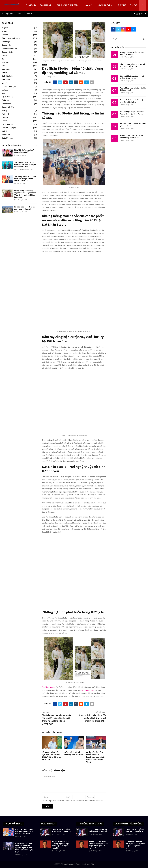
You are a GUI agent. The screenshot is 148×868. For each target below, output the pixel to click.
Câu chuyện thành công (68, 5)
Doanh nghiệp (7, 42)
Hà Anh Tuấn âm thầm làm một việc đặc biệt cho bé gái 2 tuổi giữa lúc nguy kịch (99, 845)
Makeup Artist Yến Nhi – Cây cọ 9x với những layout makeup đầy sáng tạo (92, 718)
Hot (3, 66)
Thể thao (122, 5)
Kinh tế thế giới (7, 76)
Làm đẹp (88, 5)
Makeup (5, 90)
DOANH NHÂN (48, 824)
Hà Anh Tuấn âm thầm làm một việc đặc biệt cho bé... (132, 101)
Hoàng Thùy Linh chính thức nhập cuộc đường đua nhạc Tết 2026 (24, 831)
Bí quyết (5, 28)
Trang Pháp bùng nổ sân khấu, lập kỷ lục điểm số (133, 89)
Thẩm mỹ (5, 114)
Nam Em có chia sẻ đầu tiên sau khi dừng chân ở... (132, 53)
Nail (3, 93)
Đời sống (5, 59)
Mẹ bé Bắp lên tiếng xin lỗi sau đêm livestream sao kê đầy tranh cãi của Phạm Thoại (96, 757)
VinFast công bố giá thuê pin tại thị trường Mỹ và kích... (132, 65)
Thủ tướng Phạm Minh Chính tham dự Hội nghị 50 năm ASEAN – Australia (25, 179)
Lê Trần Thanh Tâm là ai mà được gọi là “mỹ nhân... (133, 125)
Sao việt (5, 107)
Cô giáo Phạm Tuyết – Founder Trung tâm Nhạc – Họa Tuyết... (132, 113)
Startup (5, 111)
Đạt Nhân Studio (48, 687)
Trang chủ (31, 5)
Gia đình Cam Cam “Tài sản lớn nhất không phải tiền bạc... (132, 137)
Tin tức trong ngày (9, 128)
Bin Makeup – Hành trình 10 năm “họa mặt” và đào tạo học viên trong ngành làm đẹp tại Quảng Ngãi (57, 720)
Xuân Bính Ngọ (7, 138)
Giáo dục (5, 62)
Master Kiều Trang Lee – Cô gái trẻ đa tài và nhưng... (132, 77)
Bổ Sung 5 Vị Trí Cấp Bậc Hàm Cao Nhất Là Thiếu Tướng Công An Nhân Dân (51, 756)
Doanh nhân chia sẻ (9, 49)
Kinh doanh (6, 69)
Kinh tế (4, 73)
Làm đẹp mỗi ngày (9, 87)
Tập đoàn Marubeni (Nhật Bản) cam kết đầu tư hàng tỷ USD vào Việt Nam (25, 165)
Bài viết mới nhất (11, 145)
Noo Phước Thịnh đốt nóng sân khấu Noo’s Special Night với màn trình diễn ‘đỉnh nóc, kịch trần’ (25, 848)
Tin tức (134, 5)
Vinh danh (6, 131)
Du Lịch (5, 55)
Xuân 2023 (6, 135)
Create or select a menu (25, 14)
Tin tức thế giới (7, 124)
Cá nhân (5, 35)
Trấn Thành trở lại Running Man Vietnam (74, 754)
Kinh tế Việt (6, 80)
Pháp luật (5, 100)
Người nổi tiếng (105, 5)
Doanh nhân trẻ (8, 52)
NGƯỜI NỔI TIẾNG (13, 824)
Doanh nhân (45, 5)
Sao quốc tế (6, 104)
